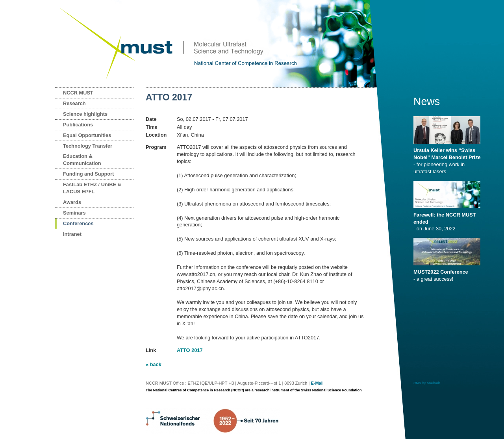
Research (74, 103)
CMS (417, 383)
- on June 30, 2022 (448, 219)
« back (154, 364)
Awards (72, 202)
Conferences (78, 223)
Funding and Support (88, 174)
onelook (434, 383)
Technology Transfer (88, 146)
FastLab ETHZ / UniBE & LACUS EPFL (92, 188)
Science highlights (85, 114)
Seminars (74, 213)
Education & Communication (82, 160)
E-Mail (317, 383)
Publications (78, 125)
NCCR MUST (78, 93)
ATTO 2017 (190, 350)
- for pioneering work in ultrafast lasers (448, 158)
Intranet (72, 234)
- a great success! (448, 273)
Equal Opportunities (87, 135)
